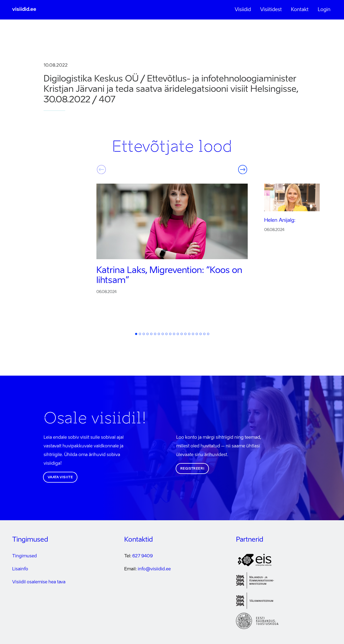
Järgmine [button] (243, 170)
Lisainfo (20, 569)
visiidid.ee (24, 9)
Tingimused (24, 556)
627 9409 (142, 556)
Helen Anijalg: (280, 220)
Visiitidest (271, 10)
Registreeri (192, 469)
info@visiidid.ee (154, 569)
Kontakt (300, 10)
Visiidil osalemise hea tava (39, 582)
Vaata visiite (60, 477)
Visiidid (243, 10)
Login (324, 10)
